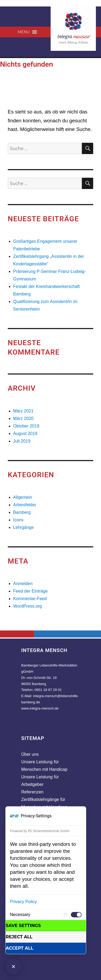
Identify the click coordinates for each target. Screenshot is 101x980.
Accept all (20, 948)
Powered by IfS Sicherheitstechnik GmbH (40, 831)
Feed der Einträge (30, 591)
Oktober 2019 (26, 426)
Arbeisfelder (25, 505)
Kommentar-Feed (30, 599)
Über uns (30, 754)
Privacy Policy (23, 902)
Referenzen (32, 792)
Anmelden (23, 584)
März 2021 (23, 411)
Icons (18, 520)
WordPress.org (27, 606)
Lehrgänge (24, 527)
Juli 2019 (22, 441)
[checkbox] (76, 915)
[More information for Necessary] (65, 915)
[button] (24, 32)
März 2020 (23, 418)
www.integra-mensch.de (40, 708)
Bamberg (22, 512)
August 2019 (25, 434)
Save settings (23, 926)
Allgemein (23, 497)
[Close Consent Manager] (13, 967)
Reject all (19, 937)
